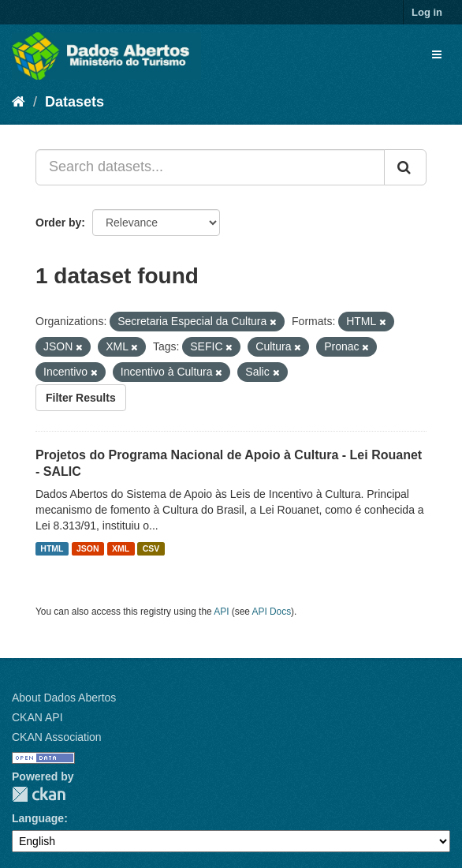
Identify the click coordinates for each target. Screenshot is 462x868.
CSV (151, 548)
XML (121, 548)
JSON (88, 548)
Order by (58, 223)
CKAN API (37, 717)
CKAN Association (57, 737)
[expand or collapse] (437, 54)
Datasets (75, 102)
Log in (427, 12)
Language (38, 818)
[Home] (19, 102)
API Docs (272, 612)
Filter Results (81, 398)
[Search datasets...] (210, 167)
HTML (52, 548)
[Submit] (405, 167)
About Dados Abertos (64, 698)
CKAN (39, 794)
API (221, 612)
